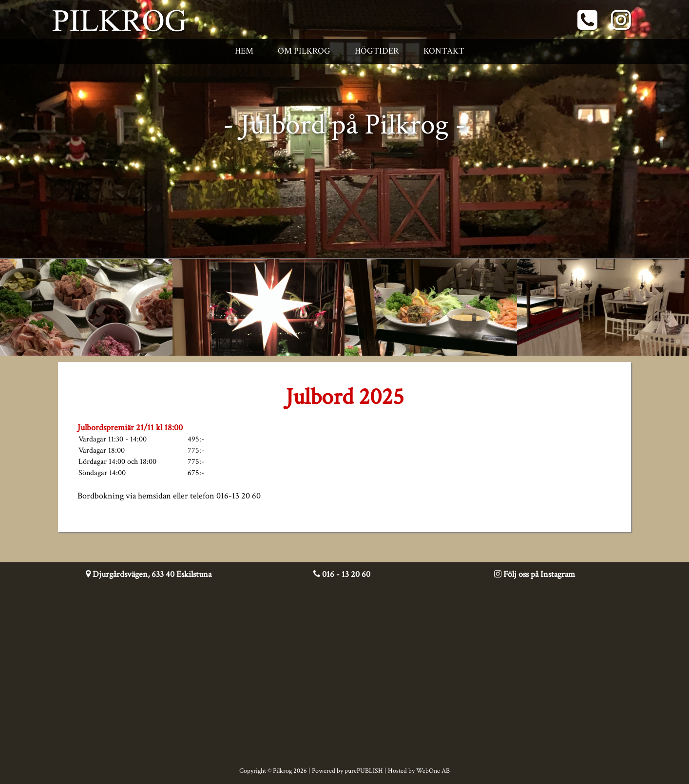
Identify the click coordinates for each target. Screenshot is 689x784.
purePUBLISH (364, 771)
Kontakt (444, 51)
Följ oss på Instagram (535, 574)
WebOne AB (433, 771)
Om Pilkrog (304, 51)
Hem (244, 51)
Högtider (377, 51)
